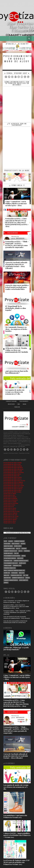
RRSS (19, 404)
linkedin (28, 578)
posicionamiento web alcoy (11, 563)
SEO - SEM (26, 575)
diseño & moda (18, 546)
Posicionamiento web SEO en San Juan (13, 484)
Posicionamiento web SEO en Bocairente (13, 469)
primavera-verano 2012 (10, 568)
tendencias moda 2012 (16, 575)
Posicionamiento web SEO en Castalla (13, 471)
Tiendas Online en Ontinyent (10, 513)
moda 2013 (7, 575)
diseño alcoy (22, 563)
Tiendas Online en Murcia (10, 510)
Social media (7, 544)
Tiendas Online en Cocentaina (11, 503)
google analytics (24, 580)
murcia (23, 556)
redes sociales (16, 544)
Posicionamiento (24, 401)
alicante (11, 541)
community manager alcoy (10, 551)
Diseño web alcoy (8, 553)
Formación (17, 407)
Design (24, 404)
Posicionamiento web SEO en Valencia (13, 489)
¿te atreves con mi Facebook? (17, 124)
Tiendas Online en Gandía (10, 508)
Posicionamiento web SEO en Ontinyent (13, 482)
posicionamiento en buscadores (12, 556)
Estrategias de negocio (10, 558)
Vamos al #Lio (7, 531)
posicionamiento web (9, 548)
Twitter (16, 553)
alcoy (5, 541)
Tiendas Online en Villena (10, 521)
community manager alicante (21, 561)
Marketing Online (8, 546)
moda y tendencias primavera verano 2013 (14, 570)
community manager (19, 541)
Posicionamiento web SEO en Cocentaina (14, 472)
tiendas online (8, 566)
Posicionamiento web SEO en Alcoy (12, 464)
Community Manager (11, 401)
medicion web (7, 578)
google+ (6, 583)
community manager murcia (11, 580)
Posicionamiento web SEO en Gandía (13, 477)
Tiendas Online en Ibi (9, 507)
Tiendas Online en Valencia (10, 520)
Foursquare (14, 573)
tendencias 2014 (17, 566)
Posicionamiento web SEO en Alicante (13, 466)
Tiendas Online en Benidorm (10, 498)
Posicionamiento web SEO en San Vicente (14, 485)
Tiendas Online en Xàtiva (10, 523)
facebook (24, 548)
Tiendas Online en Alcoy (9, 495)
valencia (23, 544)
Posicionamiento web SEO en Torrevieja (13, 487)
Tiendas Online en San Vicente (11, 516)
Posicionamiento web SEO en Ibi (11, 476)
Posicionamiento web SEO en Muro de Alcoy (14, 481)
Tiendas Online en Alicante (10, 497)
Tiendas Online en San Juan (10, 515)
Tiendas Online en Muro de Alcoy (11, 511)
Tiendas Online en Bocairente (11, 500)
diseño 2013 (7, 573)
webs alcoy (20, 558)
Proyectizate (11, 404)
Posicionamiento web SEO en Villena (12, 490)
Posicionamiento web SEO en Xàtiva (12, 492)
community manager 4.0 (18, 578)
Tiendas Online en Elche (9, 505)
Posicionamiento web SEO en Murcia (12, 479)
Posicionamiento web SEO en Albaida (13, 463)
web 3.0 (20, 551)
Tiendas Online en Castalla (10, 502)
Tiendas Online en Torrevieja (10, 518)
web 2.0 (18, 548)
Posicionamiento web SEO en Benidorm (13, 468)
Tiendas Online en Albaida (10, 494)
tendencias (27, 551)
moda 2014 (22, 573)
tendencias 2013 (8, 561)
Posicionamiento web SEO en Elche (12, 474)
